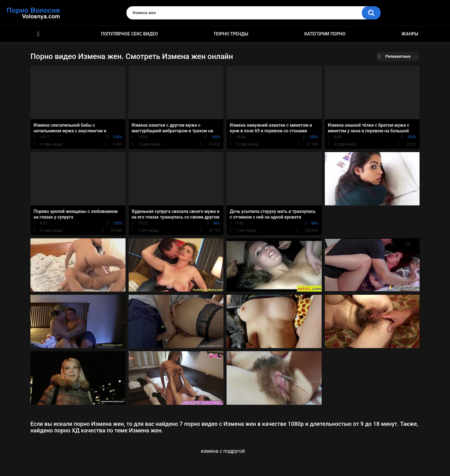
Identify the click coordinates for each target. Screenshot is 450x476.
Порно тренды (231, 34)
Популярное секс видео (130, 34)
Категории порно (325, 34)
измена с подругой (223, 451)
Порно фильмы (38, 34)
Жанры (410, 34)
